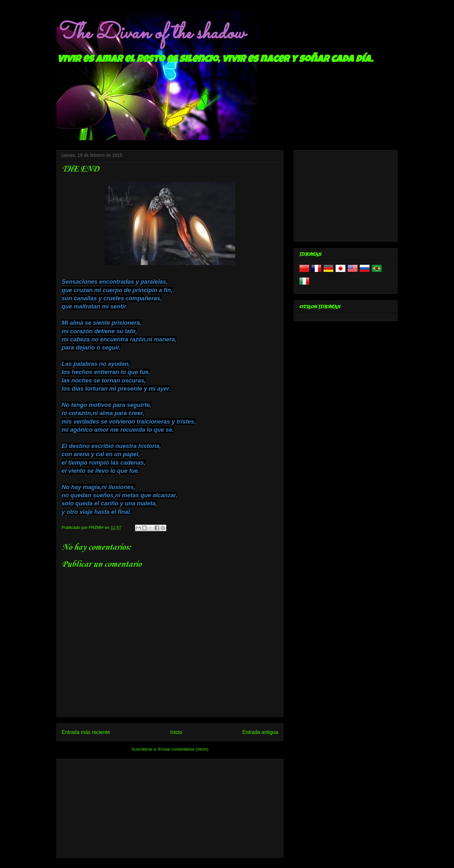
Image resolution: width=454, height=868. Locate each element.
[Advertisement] (170, 807)
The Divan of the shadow (151, 34)
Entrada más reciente (86, 732)
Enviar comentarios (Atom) (183, 749)
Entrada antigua (260, 732)
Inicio (176, 732)
